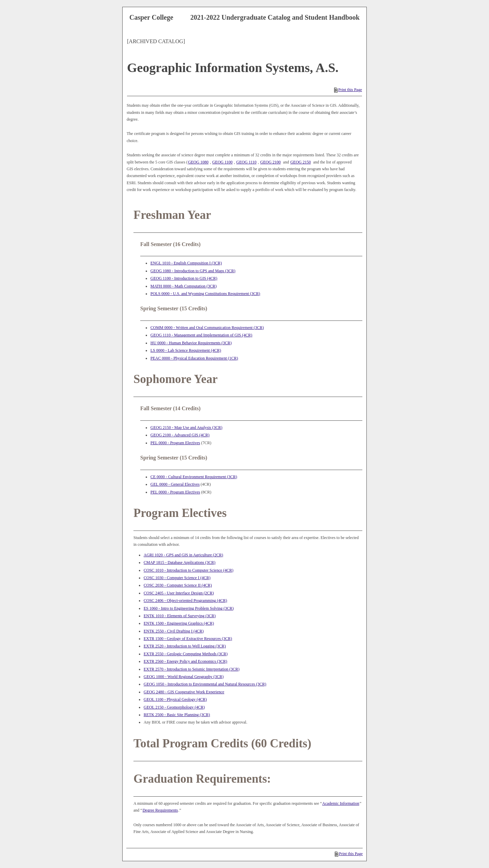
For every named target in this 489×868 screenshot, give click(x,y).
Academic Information (341, 803)
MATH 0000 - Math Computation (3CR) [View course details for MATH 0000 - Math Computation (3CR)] (184, 286)
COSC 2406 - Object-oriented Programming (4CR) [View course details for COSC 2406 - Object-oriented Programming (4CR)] (185, 601)
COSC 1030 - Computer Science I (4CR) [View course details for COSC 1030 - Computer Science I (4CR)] (177, 578)
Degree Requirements (160, 810)
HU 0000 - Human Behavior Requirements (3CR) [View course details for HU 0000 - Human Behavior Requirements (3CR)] (191, 343)
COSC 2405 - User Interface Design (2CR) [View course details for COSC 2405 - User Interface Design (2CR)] (179, 593)
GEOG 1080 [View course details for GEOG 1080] (198, 162)
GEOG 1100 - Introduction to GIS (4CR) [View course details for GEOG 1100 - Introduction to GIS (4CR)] (184, 278)
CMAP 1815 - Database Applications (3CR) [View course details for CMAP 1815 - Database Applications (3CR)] (179, 562)
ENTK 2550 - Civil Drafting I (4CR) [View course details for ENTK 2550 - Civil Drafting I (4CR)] (174, 631)
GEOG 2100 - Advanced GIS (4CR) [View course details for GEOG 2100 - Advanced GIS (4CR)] (180, 435)
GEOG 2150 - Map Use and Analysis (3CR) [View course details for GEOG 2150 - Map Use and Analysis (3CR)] (186, 428)
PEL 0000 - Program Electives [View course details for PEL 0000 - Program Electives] (175, 443)
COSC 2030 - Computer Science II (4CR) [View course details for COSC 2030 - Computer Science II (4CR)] (178, 585)
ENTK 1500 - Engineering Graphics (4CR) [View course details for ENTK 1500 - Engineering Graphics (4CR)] (179, 623)
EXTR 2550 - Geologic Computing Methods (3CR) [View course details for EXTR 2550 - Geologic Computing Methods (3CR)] (186, 654)
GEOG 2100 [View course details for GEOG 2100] (270, 162)
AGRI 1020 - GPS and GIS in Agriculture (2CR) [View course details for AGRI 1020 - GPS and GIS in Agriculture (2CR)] (183, 555)
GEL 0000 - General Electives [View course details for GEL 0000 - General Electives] (175, 484)
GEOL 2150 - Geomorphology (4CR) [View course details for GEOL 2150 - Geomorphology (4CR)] (174, 707)
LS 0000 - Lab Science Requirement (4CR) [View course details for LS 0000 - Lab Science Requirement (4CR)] (186, 350)
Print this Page (348, 90)
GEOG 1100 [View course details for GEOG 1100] (222, 162)
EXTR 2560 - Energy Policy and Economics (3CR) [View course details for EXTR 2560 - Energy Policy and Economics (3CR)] (185, 661)
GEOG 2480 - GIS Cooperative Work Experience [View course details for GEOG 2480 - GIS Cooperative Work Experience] (184, 692)
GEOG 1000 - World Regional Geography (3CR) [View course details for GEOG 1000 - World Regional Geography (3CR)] (184, 677)
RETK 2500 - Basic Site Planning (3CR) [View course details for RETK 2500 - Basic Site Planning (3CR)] (177, 715)
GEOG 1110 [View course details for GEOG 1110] (246, 162)
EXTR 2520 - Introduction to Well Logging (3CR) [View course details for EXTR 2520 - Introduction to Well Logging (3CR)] (185, 646)
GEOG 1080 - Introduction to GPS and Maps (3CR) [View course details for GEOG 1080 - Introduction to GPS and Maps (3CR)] (193, 271)
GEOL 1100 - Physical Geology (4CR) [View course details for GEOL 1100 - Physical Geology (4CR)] (175, 699)
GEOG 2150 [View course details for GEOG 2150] (301, 162)
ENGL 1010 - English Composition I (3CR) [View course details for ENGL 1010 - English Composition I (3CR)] (186, 263)
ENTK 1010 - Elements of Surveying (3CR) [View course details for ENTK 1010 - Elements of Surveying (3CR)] (180, 616)
